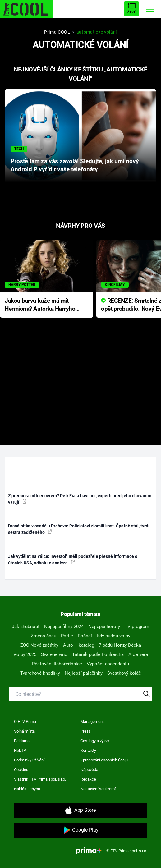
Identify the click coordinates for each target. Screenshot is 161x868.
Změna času (44, 636)
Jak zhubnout (26, 627)
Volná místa (24, 731)
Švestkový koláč (124, 673)
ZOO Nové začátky (39, 645)
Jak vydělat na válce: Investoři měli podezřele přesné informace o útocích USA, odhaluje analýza (73, 560)
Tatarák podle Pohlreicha (98, 654)
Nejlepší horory (104, 627)
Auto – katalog (79, 645)
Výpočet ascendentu (108, 664)
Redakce (88, 779)
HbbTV (20, 750)
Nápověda (89, 770)
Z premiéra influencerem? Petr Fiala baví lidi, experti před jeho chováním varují (80, 499)
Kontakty (88, 750)
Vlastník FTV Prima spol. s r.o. (40, 779)
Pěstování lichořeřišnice (57, 664)
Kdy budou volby (113, 636)
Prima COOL (57, 32)
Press (86, 731)
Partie (67, 636)
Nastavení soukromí (98, 789)
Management (92, 721)
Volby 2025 (25, 654)
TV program (137, 627)
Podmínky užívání (29, 760)
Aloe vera (138, 654)
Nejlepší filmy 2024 (64, 627)
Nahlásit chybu (27, 789)
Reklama (22, 741)
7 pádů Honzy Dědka (120, 645)
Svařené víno (54, 654)
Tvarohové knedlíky (40, 673)
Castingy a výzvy (95, 741)
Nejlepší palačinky (84, 673)
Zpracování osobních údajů (104, 760)
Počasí (85, 636)
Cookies (21, 770)
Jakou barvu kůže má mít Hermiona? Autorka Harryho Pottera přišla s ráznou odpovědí (40, 305)
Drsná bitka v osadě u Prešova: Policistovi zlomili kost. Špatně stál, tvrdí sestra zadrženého (79, 529)
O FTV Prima (25, 721)
